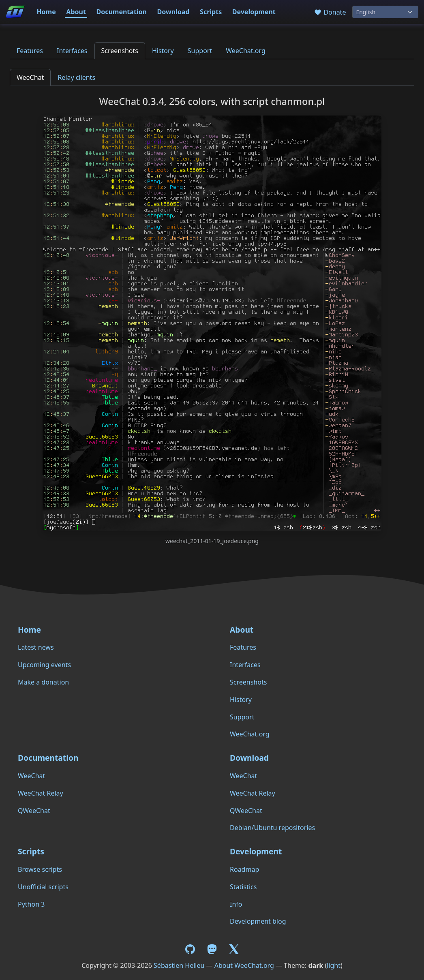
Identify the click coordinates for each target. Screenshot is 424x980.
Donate (330, 12)
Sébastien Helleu (179, 965)
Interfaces (72, 51)
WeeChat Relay (41, 793)
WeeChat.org (246, 51)
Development (254, 12)
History (163, 51)
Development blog (258, 921)
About (76, 12)
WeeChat (30, 77)
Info (236, 904)
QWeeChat (34, 811)
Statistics (243, 887)
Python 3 (31, 904)
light (334, 965)
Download (173, 12)
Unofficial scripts (43, 887)
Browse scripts (40, 869)
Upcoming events (44, 665)
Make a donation (43, 682)
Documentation (121, 12)
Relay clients (76, 77)
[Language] (385, 12)
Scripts (211, 12)
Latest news (36, 647)
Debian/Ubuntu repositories (272, 828)
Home (46, 12)
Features (30, 51)
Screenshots (120, 51)
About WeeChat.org (244, 965)
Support (200, 51)
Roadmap (244, 869)
